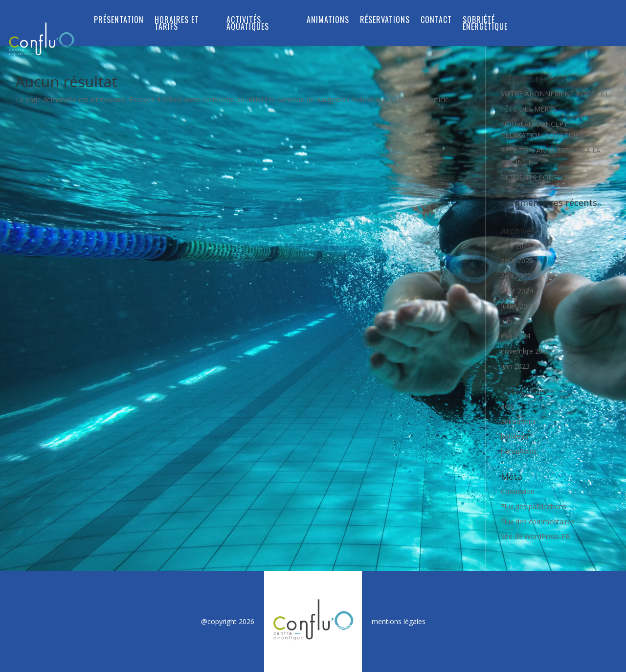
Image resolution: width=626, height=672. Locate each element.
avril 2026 (516, 246)
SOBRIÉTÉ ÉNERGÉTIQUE (485, 24)
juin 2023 (515, 366)
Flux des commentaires (538, 522)
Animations (328, 21)
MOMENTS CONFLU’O (537, 177)
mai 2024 (515, 336)
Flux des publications (534, 506)
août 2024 (517, 291)
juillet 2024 (518, 306)
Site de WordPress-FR (535, 536)
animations (518, 421)
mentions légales (399, 621)
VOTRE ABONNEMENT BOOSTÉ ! (554, 94)
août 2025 (517, 260)
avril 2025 (516, 276)
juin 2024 (515, 321)
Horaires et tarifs (177, 24)
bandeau (514, 436)
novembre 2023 (526, 351)
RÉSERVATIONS (385, 21)
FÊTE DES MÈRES (529, 109)
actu (508, 406)
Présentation (119, 21)
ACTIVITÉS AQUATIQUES (248, 24)
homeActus (519, 451)
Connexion (518, 491)
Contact (436, 21)
